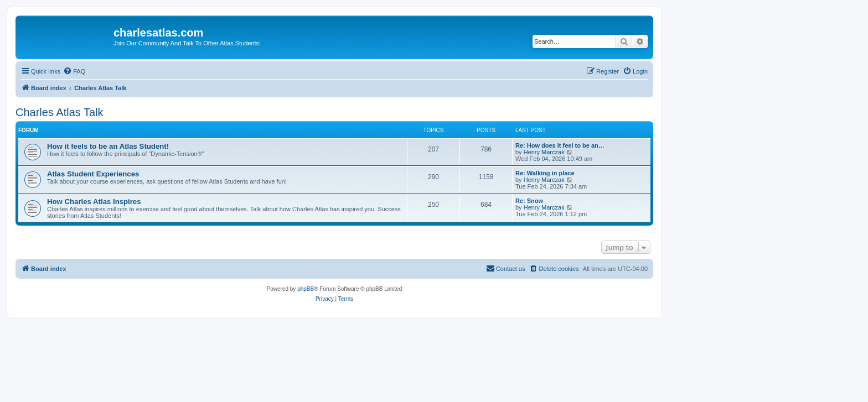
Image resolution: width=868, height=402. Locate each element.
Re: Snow (529, 201)
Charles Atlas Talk (60, 112)
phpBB (306, 289)
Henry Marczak (544, 152)
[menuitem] (74, 71)
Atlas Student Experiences (93, 174)
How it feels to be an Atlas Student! (108, 146)
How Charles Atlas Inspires (94, 202)
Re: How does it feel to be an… (560, 145)
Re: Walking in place (545, 173)
